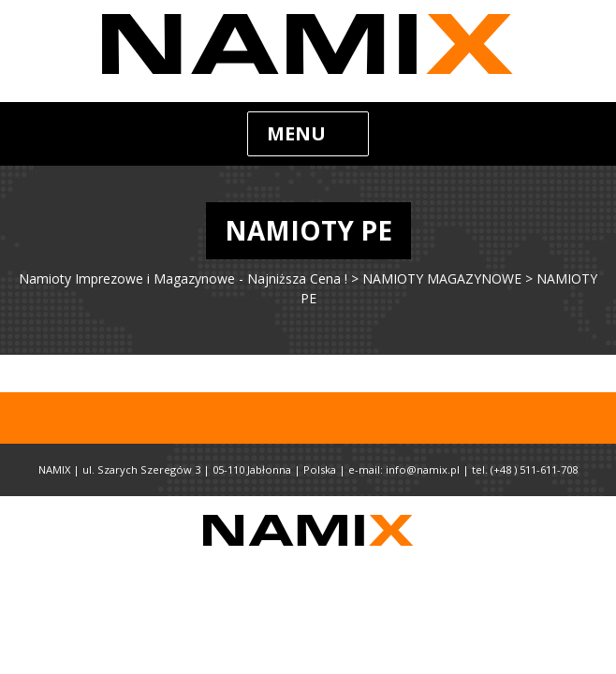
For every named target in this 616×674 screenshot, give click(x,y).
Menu (296, 133)
